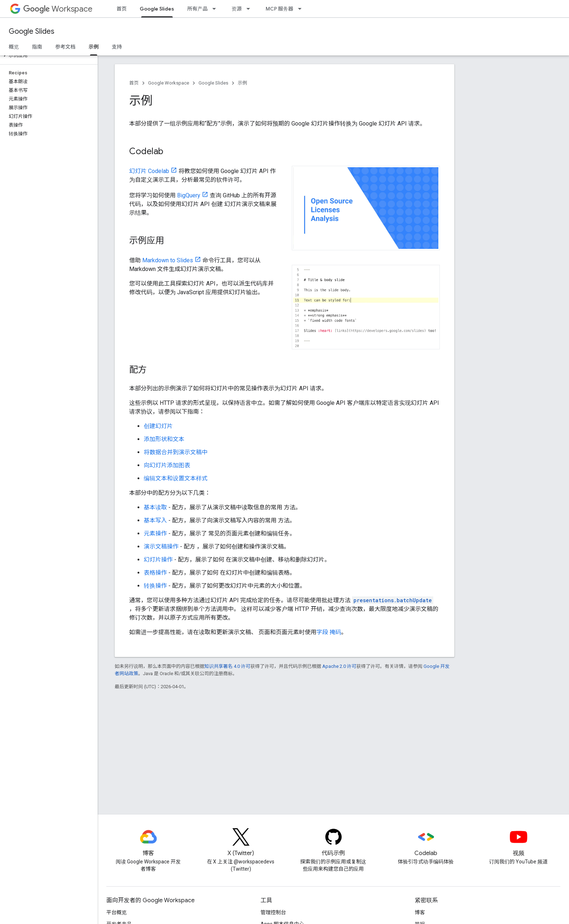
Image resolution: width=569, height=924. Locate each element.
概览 (14, 47)
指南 (37, 47)
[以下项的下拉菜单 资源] (250, 9)
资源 (237, 9)
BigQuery (189, 195)
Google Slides (32, 31)
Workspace (58, 9)
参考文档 (65, 47)
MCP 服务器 (279, 9)
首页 (122, 9)
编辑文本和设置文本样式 (176, 478)
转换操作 (155, 586)
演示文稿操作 (161, 547)
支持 (117, 47)
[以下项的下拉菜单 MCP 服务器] (302, 9)
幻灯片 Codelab (149, 171)
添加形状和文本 (164, 439)
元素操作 (155, 533)
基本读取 (155, 507)
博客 (420, 912)
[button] (47, 56)
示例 (242, 83)
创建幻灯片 (158, 426)
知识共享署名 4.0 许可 (227, 666)
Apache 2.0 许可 (339, 666)
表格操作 (155, 573)
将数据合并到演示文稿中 (176, 452)
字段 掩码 (329, 632)
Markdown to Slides (168, 260)
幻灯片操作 (158, 560)
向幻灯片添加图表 (167, 465)
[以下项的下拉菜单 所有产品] (216, 9)
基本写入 (155, 520)
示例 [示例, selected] (94, 47)
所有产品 (197, 9)
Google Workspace (169, 83)
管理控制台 (273, 912)
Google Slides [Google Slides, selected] (157, 9)
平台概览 (116, 912)
